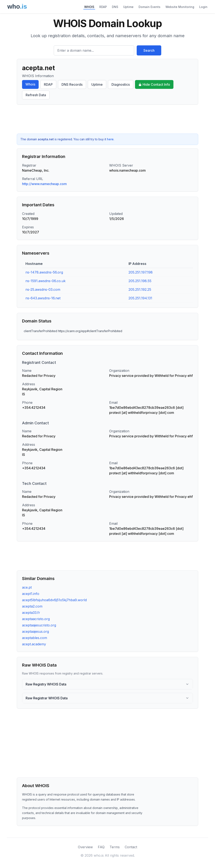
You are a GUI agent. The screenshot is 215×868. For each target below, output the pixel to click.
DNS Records (72, 84)
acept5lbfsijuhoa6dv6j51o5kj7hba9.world (54, 600)
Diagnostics (121, 84)
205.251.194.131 (140, 298)
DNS (115, 7)
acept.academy (34, 644)
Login (203, 7)
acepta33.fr (31, 613)
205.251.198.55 (140, 281)
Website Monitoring (180, 7)
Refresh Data (36, 95)
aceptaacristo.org (36, 619)
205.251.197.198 (141, 272)
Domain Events (149, 7)
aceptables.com (35, 638)
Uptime (128, 7)
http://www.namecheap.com (44, 184)
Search (149, 50)
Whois (30, 84)
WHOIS (89, 7)
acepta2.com (32, 606)
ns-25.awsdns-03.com (43, 289)
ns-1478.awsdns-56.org (44, 272)
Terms (115, 847)
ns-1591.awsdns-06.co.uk (45, 281)
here (110, 139)
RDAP (103, 7)
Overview (85, 847)
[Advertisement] (107, 119)
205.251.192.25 (140, 289)
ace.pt (27, 587)
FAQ (101, 847)
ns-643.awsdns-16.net (43, 298)
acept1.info (31, 594)
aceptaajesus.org (35, 631)
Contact (131, 847)
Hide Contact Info (154, 84)
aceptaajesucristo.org (39, 625)
